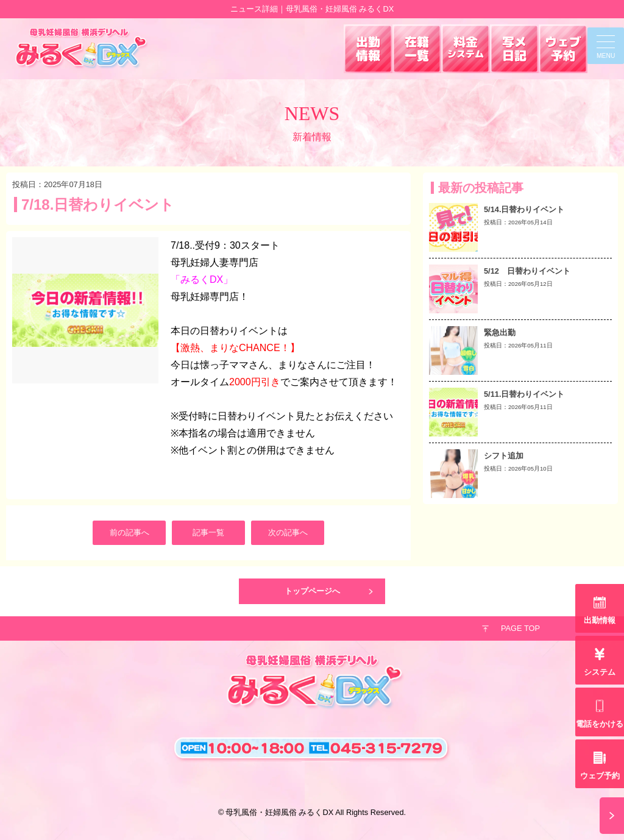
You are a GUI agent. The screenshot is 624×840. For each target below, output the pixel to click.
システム (600, 672)
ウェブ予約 (600, 776)
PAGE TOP (520, 628)
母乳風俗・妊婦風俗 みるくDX (279, 812)
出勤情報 (600, 620)
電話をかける (600, 724)
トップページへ (312, 591)
